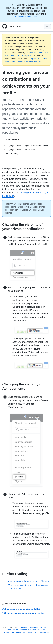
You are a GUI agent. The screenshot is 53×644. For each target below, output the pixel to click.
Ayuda (16, 630)
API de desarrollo (18, 632)
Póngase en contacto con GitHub (33, 630)
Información (45, 632)
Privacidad (34, 627)
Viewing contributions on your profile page (29, 581)
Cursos (30, 632)
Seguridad (44, 627)
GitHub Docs (14, 27)
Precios (7, 632)
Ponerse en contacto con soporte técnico (23, 613)
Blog (36, 632)
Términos (24, 627)
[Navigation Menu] (47, 26)
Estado (8, 630)
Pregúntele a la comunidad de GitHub (21, 609)
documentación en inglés (26, 17)
